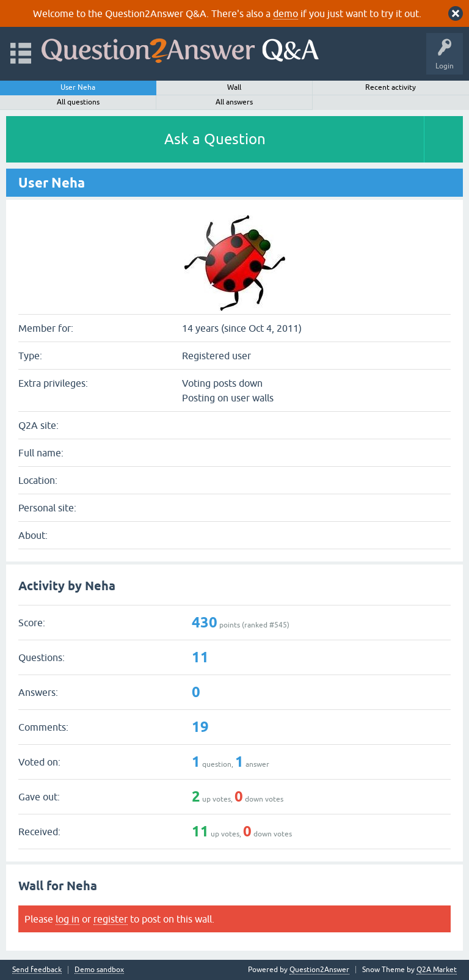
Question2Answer (319, 970)
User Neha (78, 87)
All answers (234, 102)
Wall (234, 87)
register (111, 919)
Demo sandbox (99, 970)
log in (67, 919)
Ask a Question (215, 139)
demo (285, 13)
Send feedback (37, 970)
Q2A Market (437, 970)
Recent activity (391, 87)
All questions (78, 102)
